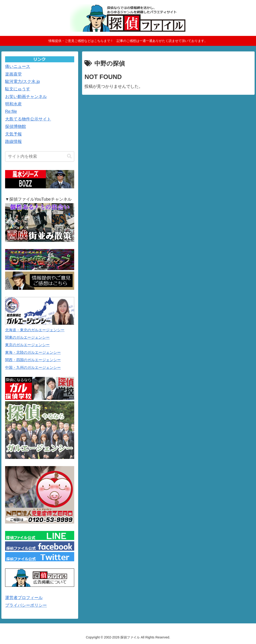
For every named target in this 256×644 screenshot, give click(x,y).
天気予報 (13, 134)
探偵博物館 (16, 126)
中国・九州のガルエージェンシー (33, 368)
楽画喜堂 (13, 74)
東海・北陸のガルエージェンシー (33, 352)
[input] (40, 156)
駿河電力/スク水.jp (22, 82)
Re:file (11, 111)
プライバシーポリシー (26, 605)
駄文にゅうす (18, 89)
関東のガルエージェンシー (27, 337)
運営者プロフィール (24, 598)
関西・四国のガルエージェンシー (33, 360)
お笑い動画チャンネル (26, 97)
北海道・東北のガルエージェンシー (35, 330)
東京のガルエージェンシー (27, 345)
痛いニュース (18, 66)
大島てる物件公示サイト (28, 119)
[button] (69, 156)
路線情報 (13, 142)
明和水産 (13, 104)
